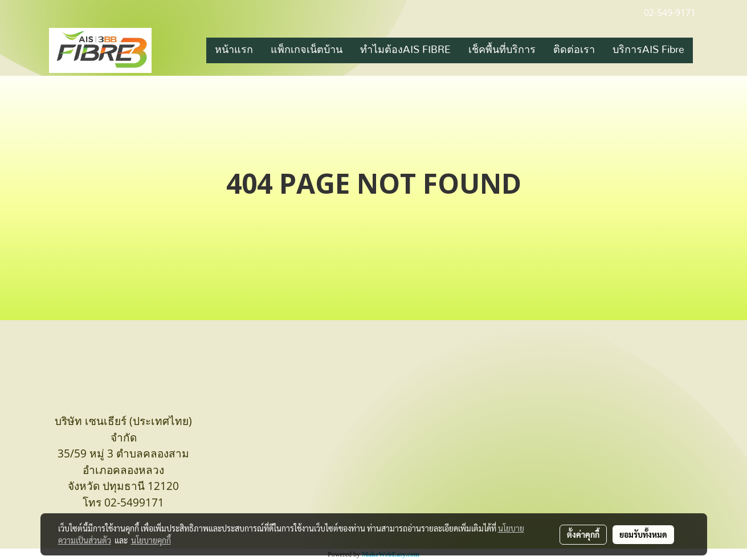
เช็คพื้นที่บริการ (502, 50)
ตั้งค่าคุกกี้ (583, 534)
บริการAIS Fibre (648, 50)
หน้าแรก (234, 50)
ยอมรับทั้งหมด (643, 534)
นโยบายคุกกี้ (151, 540)
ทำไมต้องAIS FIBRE (405, 50)
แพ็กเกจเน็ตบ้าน (307, 50)
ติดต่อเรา (574, 50)
